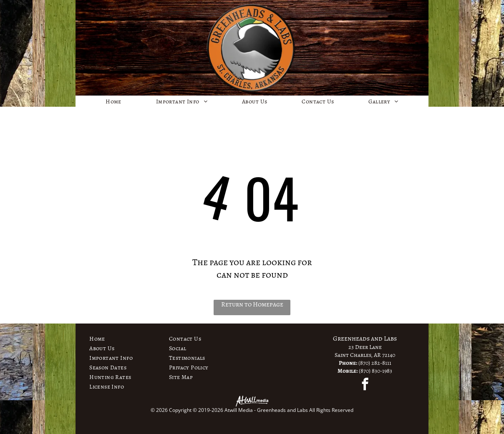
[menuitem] (113, 102)
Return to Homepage (252, 304)
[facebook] (365, 385)
